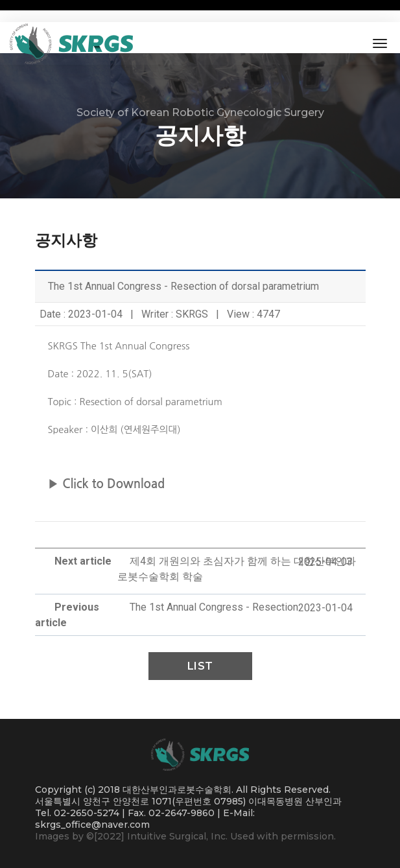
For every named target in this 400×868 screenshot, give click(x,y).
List (200, 666)
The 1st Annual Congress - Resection (214, 607)
